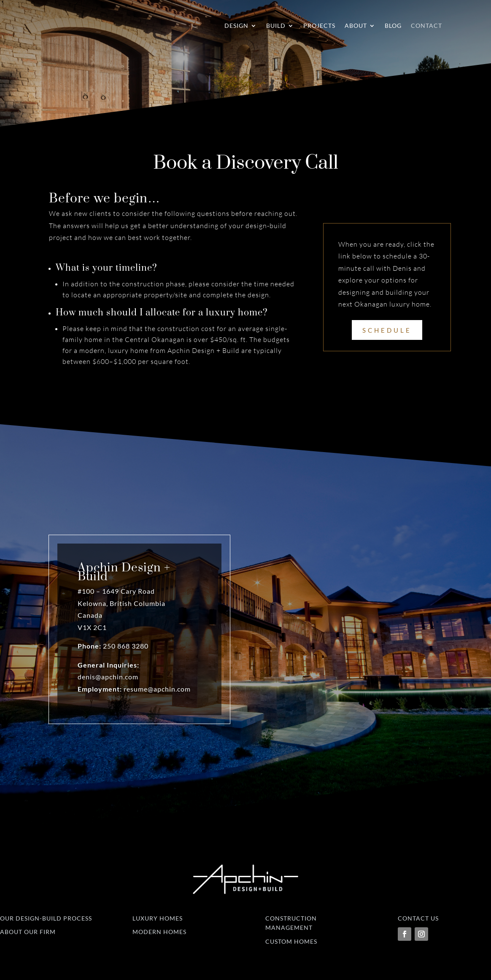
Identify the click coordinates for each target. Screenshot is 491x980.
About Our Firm (28, 932)
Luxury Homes (158, 918)
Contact (426, 26)
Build (276, 26)
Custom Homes (291, 941)
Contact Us (418, 918)
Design (236, 26)
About (356, 26)
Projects (319, 26)
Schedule (387, 330)
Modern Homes (159, 932)
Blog (393, 26)
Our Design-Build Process (46, 918)
